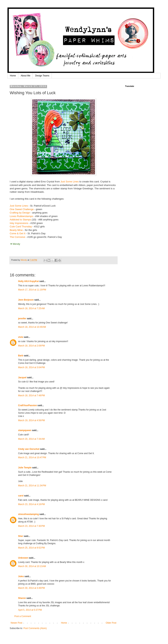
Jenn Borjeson (26, 300)
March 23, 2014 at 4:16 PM (31, 504)
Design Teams (42, 76)
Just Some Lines (70, 182)
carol (21, 496)
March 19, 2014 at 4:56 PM (31, 420)
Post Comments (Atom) (35, 628)
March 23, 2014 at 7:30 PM (31, 526)
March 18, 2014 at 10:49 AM (32, 327)
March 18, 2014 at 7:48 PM (31, 396)
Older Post (111, 623)
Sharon (22, 598)
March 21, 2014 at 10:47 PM (32, 457)
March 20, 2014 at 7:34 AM (31, 439)
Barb (21, 356)
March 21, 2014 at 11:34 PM (32, 486)
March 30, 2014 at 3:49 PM (31, 588)
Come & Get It (18, 233)
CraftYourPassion (27, 405)
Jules (21, 576)
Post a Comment (23, 616)
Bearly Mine (16, 230)
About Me (25, 76)
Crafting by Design (20, 213)
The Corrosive (17, 237)
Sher (21, 536)
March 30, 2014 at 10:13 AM (32, 566)
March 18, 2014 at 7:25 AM (31, 308)
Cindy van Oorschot (29, 449)
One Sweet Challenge (22, 209)
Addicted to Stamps (20, 220)
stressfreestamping (28, 514)
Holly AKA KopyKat (28, 281)
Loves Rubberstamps (21, 216)
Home (13, 76)
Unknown (23, 558)
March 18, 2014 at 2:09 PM (31, 346)
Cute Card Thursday (21, 226)
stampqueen (25, 430)
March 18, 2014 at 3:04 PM (31, 367)
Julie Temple (25, 468)
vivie (21, 337)
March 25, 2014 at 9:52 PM (31, 548)
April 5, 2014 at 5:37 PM (30, 610)
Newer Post (16, 623)
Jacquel (22, 378)
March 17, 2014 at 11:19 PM (32, 290)
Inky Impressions (19, 223)
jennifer (22, 319)
